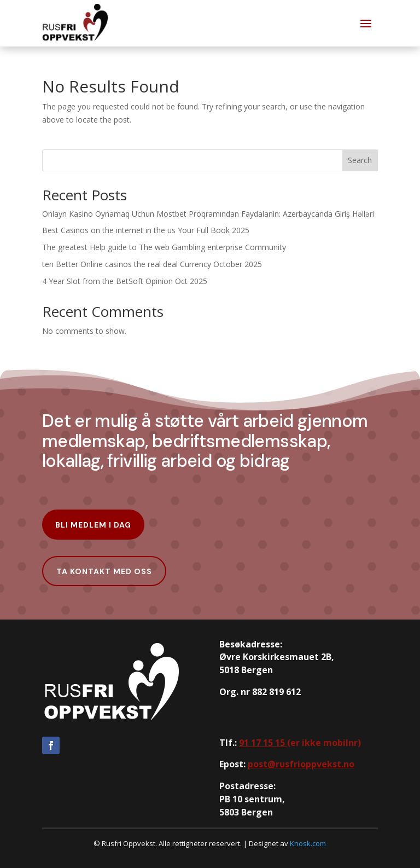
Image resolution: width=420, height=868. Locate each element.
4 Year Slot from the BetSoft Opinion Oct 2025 (125, 281)
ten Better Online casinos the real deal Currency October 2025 (152, 264)
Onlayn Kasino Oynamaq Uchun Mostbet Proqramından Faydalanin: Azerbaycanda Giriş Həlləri (208, 214)
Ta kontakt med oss (104, 571)
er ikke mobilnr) (300, 743)
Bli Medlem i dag (93, 525)
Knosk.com (308, 843)
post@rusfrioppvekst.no (301, 764)
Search (360, 160)
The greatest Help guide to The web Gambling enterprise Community (164, 247)
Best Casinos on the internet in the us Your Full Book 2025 (146, 230)
